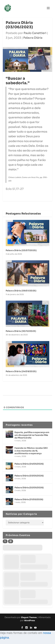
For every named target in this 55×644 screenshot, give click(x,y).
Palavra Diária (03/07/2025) (21, 250)
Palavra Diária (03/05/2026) (29, 476)
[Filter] (11, 541)
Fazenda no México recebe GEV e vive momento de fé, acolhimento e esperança (31, 451)
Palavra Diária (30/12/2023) (21, 331)
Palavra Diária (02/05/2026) (29, 488)
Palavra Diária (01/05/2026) (29, 499)
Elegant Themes (29, 617)
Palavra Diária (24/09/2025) (21, 371)
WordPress (30, 620)
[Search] (5, 541)
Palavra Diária (33, 38)
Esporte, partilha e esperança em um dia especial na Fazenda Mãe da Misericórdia (32, 435)
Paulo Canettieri (35, 33)
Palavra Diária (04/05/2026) (29, 464)
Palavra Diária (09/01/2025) (21, 291)
